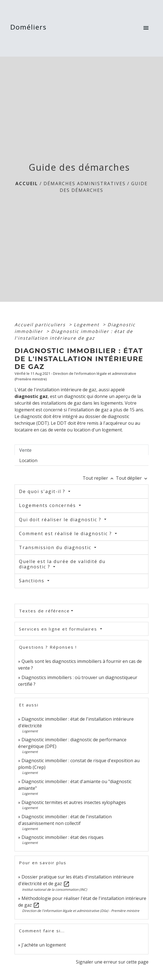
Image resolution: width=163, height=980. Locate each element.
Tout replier (99, 478)
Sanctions (33, 581)
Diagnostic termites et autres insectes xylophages (74, 802)
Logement (87, 325)
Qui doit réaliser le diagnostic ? (61, 520)
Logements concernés (48, 505)
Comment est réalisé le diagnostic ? (66, 534)
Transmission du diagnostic (56, 547)
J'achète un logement (44, 945)
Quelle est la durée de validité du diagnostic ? (62, 564)
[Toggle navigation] (146, 28)
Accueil (27, 184)
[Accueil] (30, 28)
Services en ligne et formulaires (59, 629)
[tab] (81, 450)
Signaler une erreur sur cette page (112, 962)
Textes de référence (44, 611)
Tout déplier (132, 478)
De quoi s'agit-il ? (43, 491)
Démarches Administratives (85, 184)
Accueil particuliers (41, 325)
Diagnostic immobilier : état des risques (63, 837)
